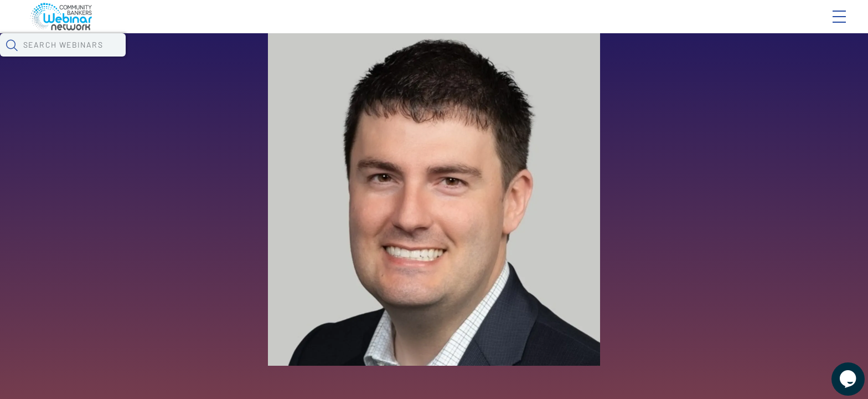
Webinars (205, 58)
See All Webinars (163, 285)
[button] (642, 57)
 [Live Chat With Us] (838, 371)
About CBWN (750, 26)
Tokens (322, 58)
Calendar (267, 58)
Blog (682, 26)
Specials (398, 58)
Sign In (826, 26)
